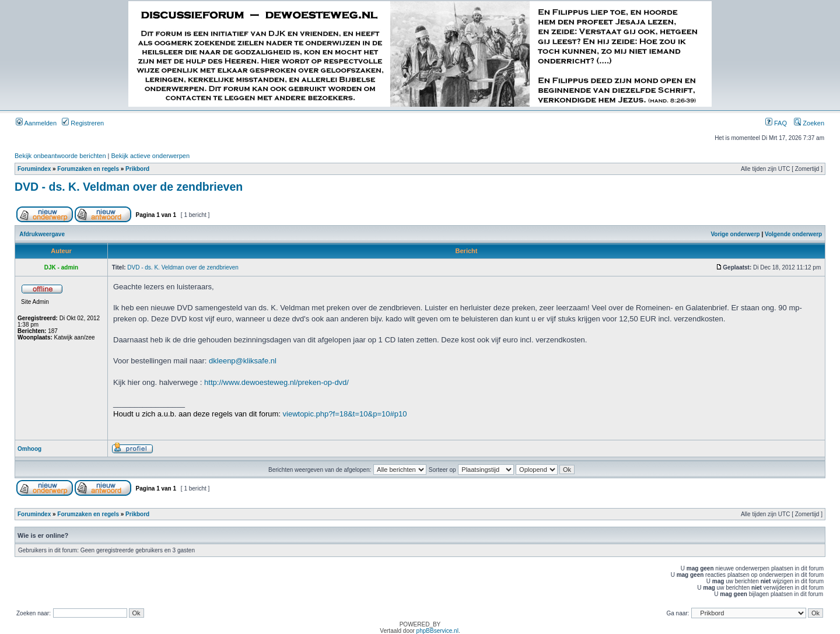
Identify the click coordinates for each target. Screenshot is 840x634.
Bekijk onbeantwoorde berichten (60, 156)
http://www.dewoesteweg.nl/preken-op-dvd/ (276, 382)
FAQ (776, 123)
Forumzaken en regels (88, 169)
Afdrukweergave (42, 234)
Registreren (83, 123)
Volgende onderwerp (793, 234)
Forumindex (34, 169)
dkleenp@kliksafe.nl (243, 361)
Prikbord (137, 169)
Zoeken (809, 123)
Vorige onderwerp (735, 234)
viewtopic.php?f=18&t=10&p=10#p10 (345, 414)
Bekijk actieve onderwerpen (151, 156)
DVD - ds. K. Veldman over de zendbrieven (129, 187)
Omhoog (29, 449)
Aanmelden (36, 123)
